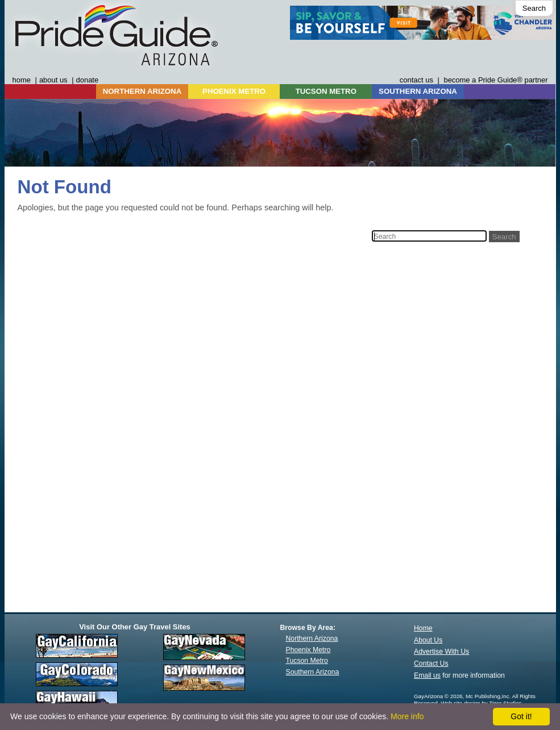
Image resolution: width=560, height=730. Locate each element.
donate (88, 80)
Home (423, 628)
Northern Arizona (312, 638)
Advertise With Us (441, 652)
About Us (428, 640)
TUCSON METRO (326, 91)
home (22, 80)
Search (534, 8)
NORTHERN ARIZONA (142, 91)
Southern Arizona (313, 672)
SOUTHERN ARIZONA (418, 91)
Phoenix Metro (308, 650)
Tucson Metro (307, 661)
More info (407, 716)
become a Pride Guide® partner (495, 80)
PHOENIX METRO (234, 91)
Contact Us (431, 663)
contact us (416, 80)
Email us (427, 675)
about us (53, 80)
